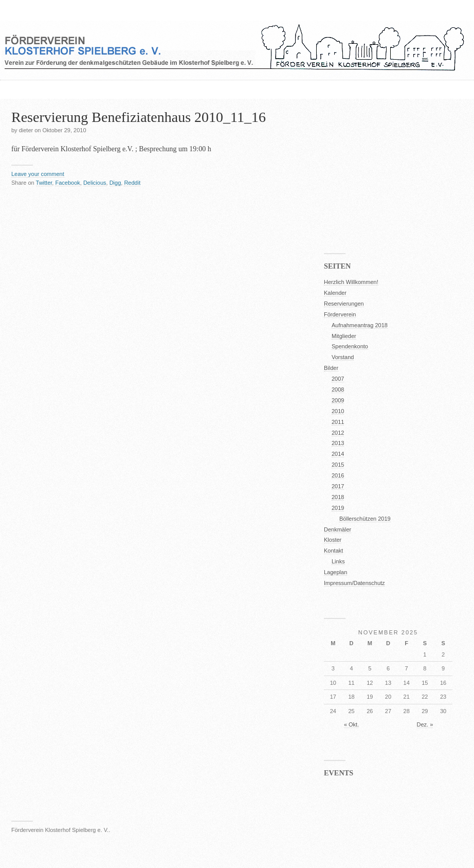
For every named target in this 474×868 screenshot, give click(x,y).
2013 (338, 443)
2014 (338, 454)
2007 (338, 379)
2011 (338, 422)
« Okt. (351, 724)
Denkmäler (338, 529)
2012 (338, 433)
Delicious (95, 183)
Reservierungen (344, 304)
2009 (338, 400)
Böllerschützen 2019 (365, 519)
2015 (338, 465)
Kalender (335, 293)
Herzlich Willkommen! (351, 282)
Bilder (331, 368)
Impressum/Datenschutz (354, 583)
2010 (338, 411)
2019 (338, 508)
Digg (115, 183)
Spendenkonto (350, 346)
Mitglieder (344, 336)
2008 (338, 389)
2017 (338, 486)
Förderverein (340, 314)
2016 (338, 475)
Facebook (67, 183)
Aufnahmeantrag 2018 (360, 325)
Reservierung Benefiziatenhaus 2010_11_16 (139, 117)
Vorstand (343, 357)
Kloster (333, 540)
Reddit (132, 183)
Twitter (44, 183)
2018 (338, 497)
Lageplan (335, 572)
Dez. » (425, 724)
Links (338, 561)
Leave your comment (38, 174)
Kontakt (333, 551)
